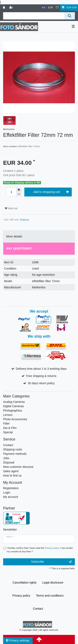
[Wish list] (57, 8)
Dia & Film (10, 428)
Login (7, 492)
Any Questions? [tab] (19, 248)
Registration (11, 488)
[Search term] (34, 16)
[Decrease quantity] (19, 194)
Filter (6, 424)
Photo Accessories (15, 419)
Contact (8, 445)
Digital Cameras (14, 406)
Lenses (8, 415)
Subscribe (51, 562)
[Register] (11, 8)
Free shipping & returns (41, 376)
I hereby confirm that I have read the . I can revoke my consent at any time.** (40, 550)
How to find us (12, 475)
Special (8, 432)
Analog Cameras (14, 402)
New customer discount (18, 467)
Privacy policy (21, 596)
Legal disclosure (53, 583)
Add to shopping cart (51, 192)
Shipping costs (13, 449)
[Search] (70, 16)
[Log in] (4, 8)
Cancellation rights (24, 583)
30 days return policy (41, 383)
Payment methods (15, 454)
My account (11, 497)
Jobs (6, 458)
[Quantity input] (11, 192)
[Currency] (51, 8)
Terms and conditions (50, 596)
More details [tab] (14, 236)
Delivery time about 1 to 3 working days (41, 369)
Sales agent (11, 471)
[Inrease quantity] (19, 190)
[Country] (44, 8)
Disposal (9, 462)
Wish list (11, 208)
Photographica (12, 410)
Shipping (24, 220)
